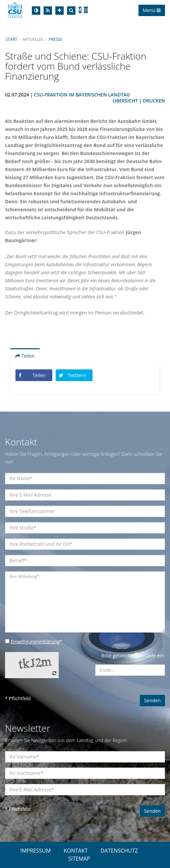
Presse (56, 39)
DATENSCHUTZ (119, 851)
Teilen (25, 356)
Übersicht (125, 101)
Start (11, 39)
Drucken (154, 101)
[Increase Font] (60, 11)
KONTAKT (76, 851)
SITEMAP (79, 859)
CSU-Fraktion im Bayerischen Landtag (82, 95)
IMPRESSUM (35, 851)
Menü (152, 10)
